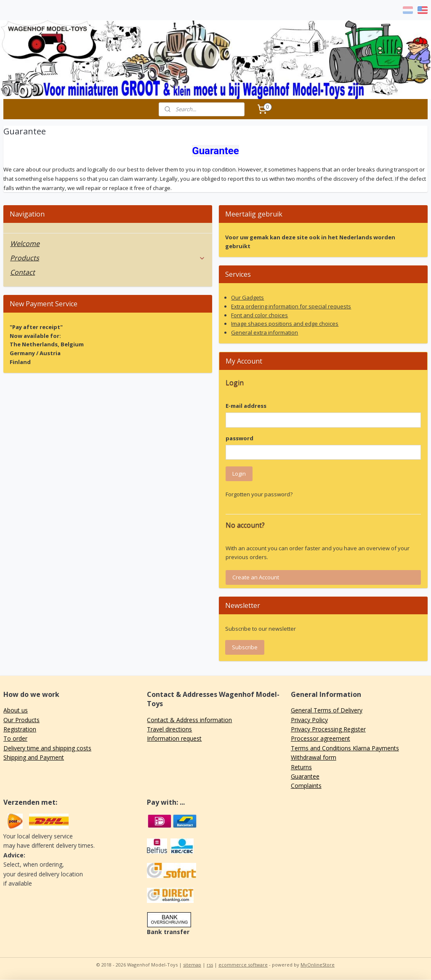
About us (16, 710)
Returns (301, 767)
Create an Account (256, 577)
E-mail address (246, 406)
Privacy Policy (309, 720)
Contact (23, 272)
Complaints (306, 786)
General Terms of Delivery (327, 710)
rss (210, 965)
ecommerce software (243, 965)
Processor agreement (321, 738)
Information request (174, 738)
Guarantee (305, 776)
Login (239, 474)
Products (108, 258)
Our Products (21, 720)
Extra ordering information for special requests (291, 306)
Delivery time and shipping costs (47, 748)
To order (15, 738)
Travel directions (169, 729)
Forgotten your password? (259, 494)
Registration (20, 729)
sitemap (192, 965)
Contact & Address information (189, 720)
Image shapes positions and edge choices (285, 324)
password (239, 438)
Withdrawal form (314, 757)
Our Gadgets (247, 297)
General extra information (265, 332)
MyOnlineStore (318, 965)
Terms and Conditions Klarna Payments (345, 748)
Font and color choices (259, 315)
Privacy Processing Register (328, 729)
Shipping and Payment (34, 757)
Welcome (25, 244)
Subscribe (245, 647)
